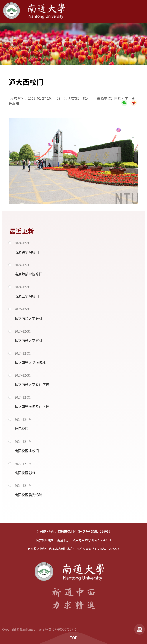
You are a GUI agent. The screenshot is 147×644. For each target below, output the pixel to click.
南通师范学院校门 (28, 274)
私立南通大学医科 (28, 318)
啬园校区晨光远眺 (28, 495)
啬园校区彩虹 (25, 473)
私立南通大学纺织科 (30, 363)
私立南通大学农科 (28, 341)
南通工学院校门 (27, 296)
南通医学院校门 (27, 252)
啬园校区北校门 (27, 451)
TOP (73, 638)
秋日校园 (21, 429)
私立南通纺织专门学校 (32, 407)
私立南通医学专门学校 (32, 385)
